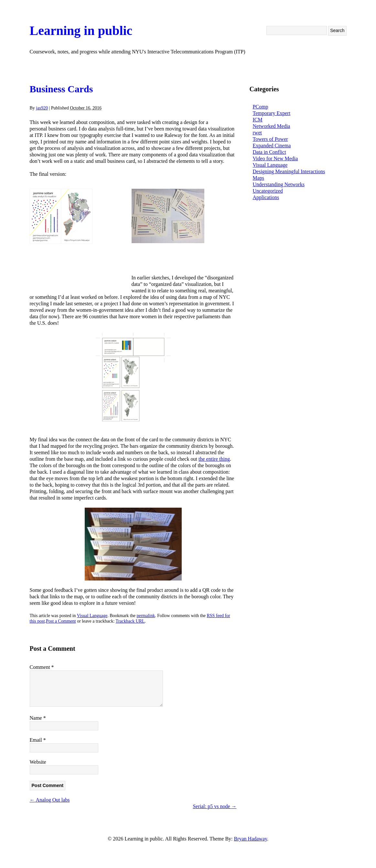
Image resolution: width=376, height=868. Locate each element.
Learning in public (81, 31)
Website (38, 762)
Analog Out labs (50, 800)
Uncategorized (268, 191)
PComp (261, 107)
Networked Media (272, 126)
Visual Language (92, 616)
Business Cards (61, 89)
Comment (42, 667)
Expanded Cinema (272, 146)
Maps (259, 178)
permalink (146, 616)
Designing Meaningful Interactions (289, 171)
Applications (266, 197)
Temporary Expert (272, 113)
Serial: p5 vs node (215, 806)
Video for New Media (275, 158)
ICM (258, 120)
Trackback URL (130, 621)
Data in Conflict (269, 152)
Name (38, 718)
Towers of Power (270, 139)
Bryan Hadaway (251, 839)
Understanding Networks (279, 184)
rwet (257, 133)
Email (38, 740)
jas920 (42, 108)
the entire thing (214, 459)
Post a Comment (61, 621)
